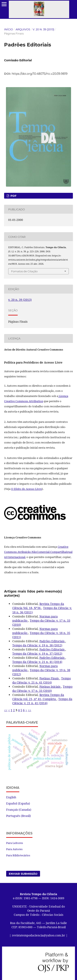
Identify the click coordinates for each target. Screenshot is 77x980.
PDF (13, 196)
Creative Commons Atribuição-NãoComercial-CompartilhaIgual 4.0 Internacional (38, 552)
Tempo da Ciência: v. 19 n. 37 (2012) (37, 654)
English (11, 797)
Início (9, 29)
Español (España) (18, 803)
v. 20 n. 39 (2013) (43, 29)
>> (30, 710)
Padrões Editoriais (52, 641)
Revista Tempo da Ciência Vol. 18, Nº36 (38, 606)
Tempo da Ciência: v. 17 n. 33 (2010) (42, 689)
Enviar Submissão (23, 874)
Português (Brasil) (18, 816)
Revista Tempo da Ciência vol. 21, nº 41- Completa (38, 697)
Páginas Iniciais (50, 687)
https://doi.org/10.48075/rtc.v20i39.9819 (40, 74)
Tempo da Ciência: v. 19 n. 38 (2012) (37, 645)
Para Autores (14, 849)
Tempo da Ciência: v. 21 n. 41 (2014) (37, 662)
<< (6, 710)
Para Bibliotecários (18, 855)
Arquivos (23, 29)
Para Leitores (15, 843)
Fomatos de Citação (24, 271)
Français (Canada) (19, 810)
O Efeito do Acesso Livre (26, 489)
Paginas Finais (49, 678)
